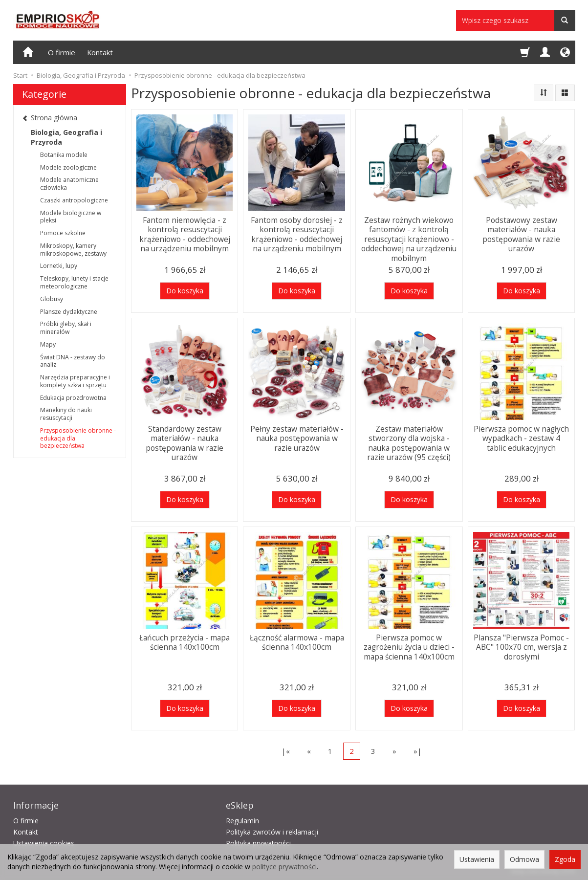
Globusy (52, 299)
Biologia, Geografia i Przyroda (66, 137)
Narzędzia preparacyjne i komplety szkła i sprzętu (75, 381)
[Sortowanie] (544, 93)
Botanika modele (64, 155)
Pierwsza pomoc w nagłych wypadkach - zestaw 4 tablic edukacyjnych (521, 438)
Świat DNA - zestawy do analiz (73, 361)
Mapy (48, 344)
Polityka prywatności (258, 842)
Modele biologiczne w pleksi (71, 217)
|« (286, 751)
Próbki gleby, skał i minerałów (66, 328)
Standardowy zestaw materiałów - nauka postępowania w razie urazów (185, 442)
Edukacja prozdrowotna (73, 398)
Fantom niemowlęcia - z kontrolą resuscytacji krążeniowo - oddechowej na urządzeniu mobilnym (185, 233)
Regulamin (242, 819)
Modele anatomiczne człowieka (69, 184)
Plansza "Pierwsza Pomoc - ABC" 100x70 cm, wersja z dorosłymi (521, 646)
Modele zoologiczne (68, 167)
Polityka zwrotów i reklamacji (272, 830)
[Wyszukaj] (565, 20)
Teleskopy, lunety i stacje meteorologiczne (74, 282)
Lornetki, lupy (59, 266)
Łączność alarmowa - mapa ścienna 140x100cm (297, 642)
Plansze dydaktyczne (69, 312)
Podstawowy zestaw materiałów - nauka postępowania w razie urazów (521, 233)
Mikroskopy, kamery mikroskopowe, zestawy (73, 250)
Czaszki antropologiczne (74, 200)
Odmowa (524, 859)
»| (418, 751)
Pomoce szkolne (63, 233)
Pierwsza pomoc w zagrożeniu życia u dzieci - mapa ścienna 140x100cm (409, 646)
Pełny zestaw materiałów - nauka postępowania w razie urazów (297, 438)
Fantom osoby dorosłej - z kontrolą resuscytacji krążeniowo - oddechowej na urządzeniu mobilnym (297, 233)
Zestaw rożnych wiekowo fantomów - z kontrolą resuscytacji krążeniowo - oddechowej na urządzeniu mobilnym (409, 238)
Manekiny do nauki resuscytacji (66, 414)
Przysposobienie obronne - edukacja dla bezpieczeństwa (78, 438)
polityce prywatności (284, 867)
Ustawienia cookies (44, 842)
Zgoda (565, 859)
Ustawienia (477, 859)
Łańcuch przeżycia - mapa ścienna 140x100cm (185, 642)
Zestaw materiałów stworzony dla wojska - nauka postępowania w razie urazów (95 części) (409, 442)
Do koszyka (185, 291)
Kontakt (100, 52)
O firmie (62, 52)
